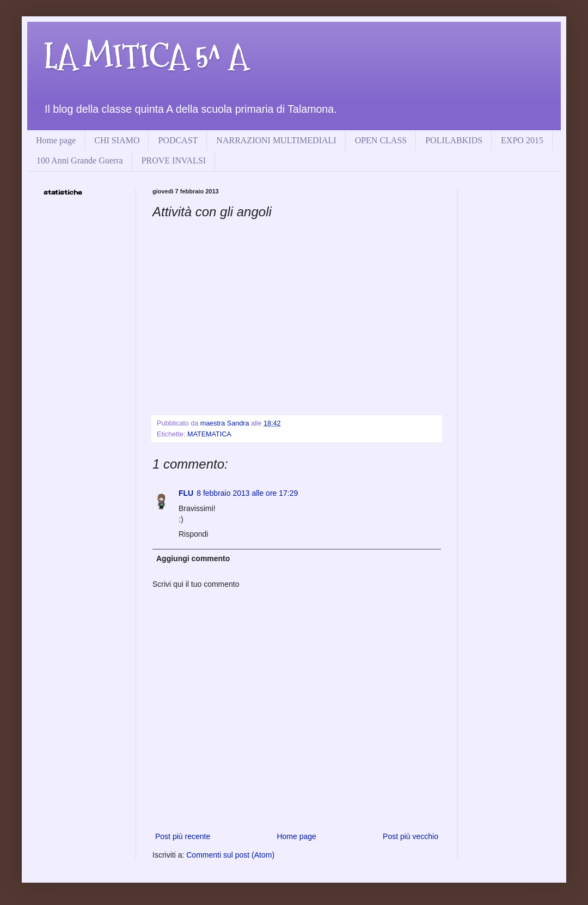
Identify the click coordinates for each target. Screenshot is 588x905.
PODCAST (178, 140)
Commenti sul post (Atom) (230, 855)
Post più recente (183, 836)
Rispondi (193, 534)
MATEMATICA (209, 434)
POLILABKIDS (454, 140)
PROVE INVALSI (174, 160)
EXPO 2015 (522, 140)
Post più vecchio (411, 836)
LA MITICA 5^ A (146, 56)
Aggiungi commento (193, 558)
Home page (56, 140)
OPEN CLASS (381, 140)
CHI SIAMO (117, 140)
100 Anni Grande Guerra (80, 160)
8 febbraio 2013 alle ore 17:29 (247, 493)
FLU (186, 493)
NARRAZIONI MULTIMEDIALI (276, 140)
